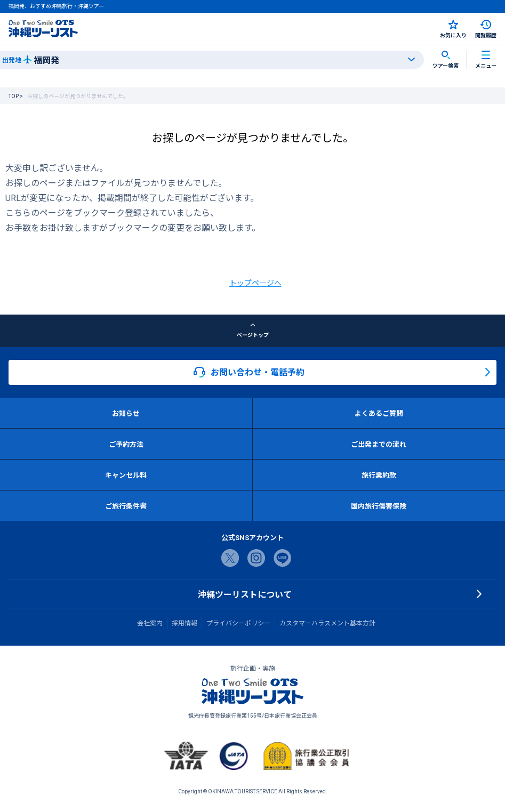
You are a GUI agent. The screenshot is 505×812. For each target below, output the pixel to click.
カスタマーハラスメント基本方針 (327, 623)
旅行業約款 (379, 475)
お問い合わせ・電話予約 (249, 372)
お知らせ (126, 413)
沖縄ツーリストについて (245, 594)
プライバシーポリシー (238, 623)
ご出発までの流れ (379, 444)
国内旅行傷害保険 (379, 506)
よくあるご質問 (379, 413)
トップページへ (255, 283)
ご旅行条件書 (126, 506)
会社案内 (150, 623)
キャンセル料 (126, 475)
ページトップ (253, 331)
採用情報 (185, 623)
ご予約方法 (126, 444)
